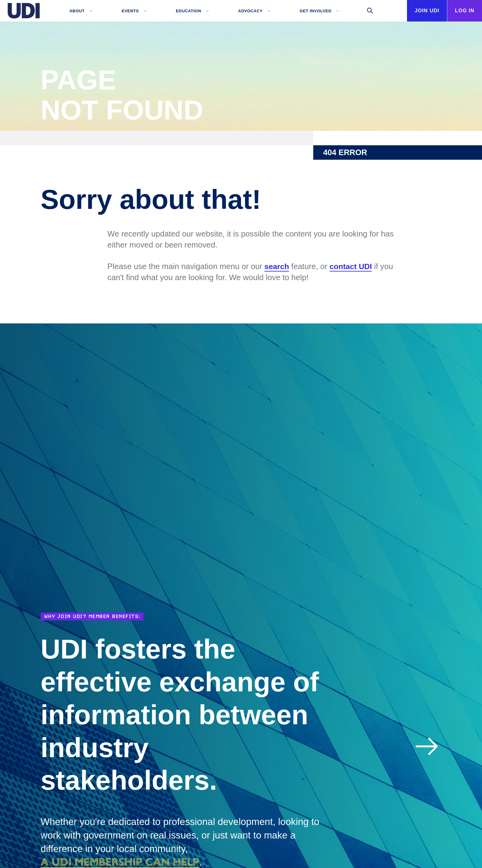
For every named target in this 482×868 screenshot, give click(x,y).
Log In (462, 11)
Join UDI (419, 32)
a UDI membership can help (126, 862)
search (277, 267)
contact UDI (352, 267)
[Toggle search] (363, 11)
